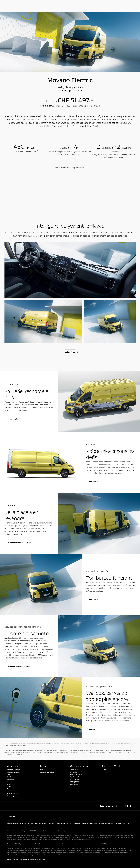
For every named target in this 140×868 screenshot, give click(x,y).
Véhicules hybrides (13, 772)
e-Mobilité (74, 772)
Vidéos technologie (77, 775)
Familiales (10, 779)
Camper (10, 787)
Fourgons (42, 770)
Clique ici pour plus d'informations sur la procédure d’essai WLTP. (26, 859)
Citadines (10, 777)
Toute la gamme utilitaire (47, 772)
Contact (104, 770)
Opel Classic (74, 784)
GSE (9, 775)
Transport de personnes (15, 789)
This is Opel (74, 770)
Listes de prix (12, 796)
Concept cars (75, 782)
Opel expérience (79, 766)
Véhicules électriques (14, 770)
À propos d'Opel (111, 766)
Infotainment (75, 779)
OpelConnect (75, 777)
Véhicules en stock (13, 794)
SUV (9, 782)
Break (9, 784)
